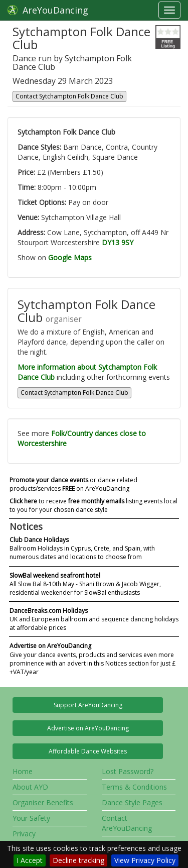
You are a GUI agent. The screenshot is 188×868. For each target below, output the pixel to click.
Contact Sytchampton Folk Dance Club (69, 96)
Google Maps (70, 257)
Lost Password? (128, 771)
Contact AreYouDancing (127, 823)
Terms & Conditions (134, 787)
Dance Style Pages (132, 802)
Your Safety (31, 818)
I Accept (30, 860)
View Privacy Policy (145, 860)
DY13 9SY (118, 242)
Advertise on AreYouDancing (88, 728)
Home (23, 771)
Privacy (24, 834)
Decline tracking (78, 860)
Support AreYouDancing (88, 705)
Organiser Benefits (43, 802)
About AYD (30, 787)
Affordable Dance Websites (88, 751)
